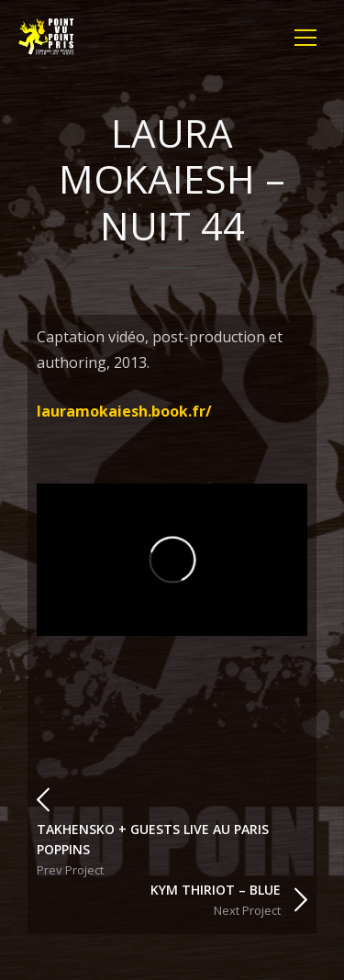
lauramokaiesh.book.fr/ (124, 411)
